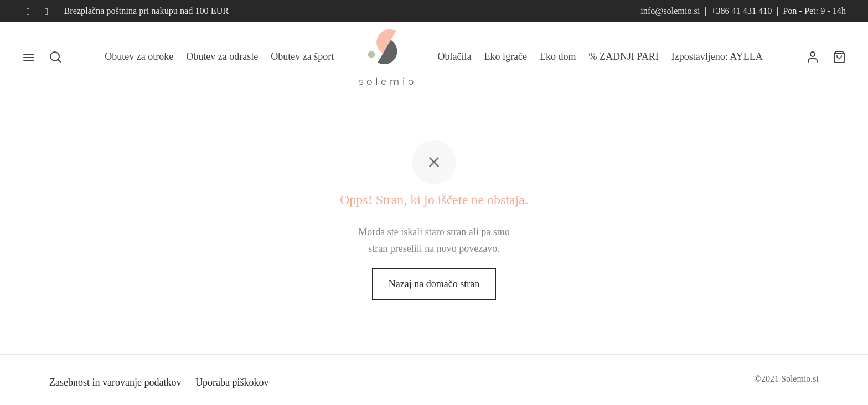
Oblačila (455, 56)
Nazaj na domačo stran (434, 284)
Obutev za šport (302, 56)
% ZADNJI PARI (624, 56)
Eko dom (558, 56)
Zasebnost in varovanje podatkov (115, 382)
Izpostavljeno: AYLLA (717, 56)
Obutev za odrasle (222, 56)
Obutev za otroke (139, 56)
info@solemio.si (670, 11)
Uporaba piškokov (232, 382)
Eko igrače (506, 56)
